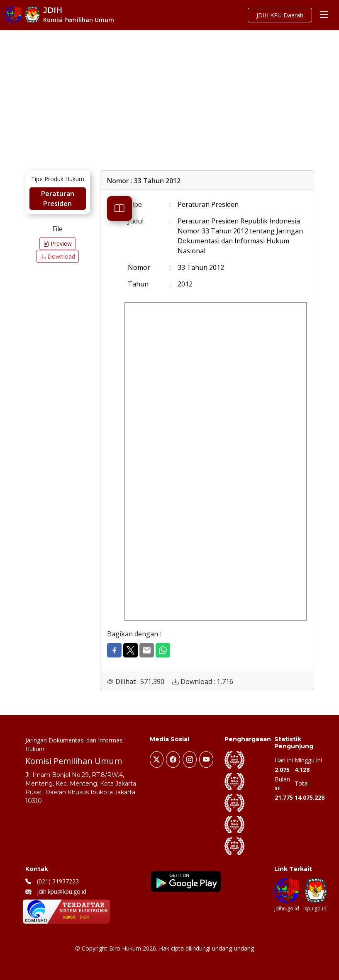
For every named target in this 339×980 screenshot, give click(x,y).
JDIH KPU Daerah (280, 15)
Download (57, 256)
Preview (57, 244)
